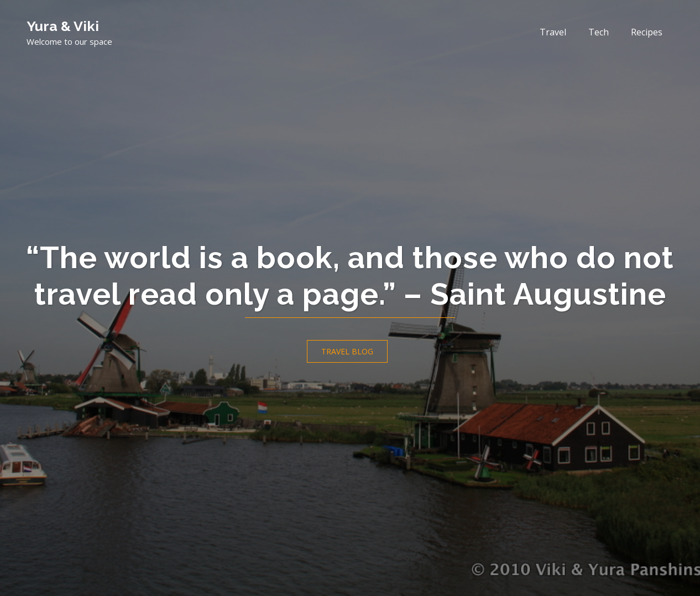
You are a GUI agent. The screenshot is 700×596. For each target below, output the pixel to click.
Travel (553, 32)
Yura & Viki (63, 26)
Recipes (647, 32)
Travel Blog (347, 351)
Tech (599, 32)
